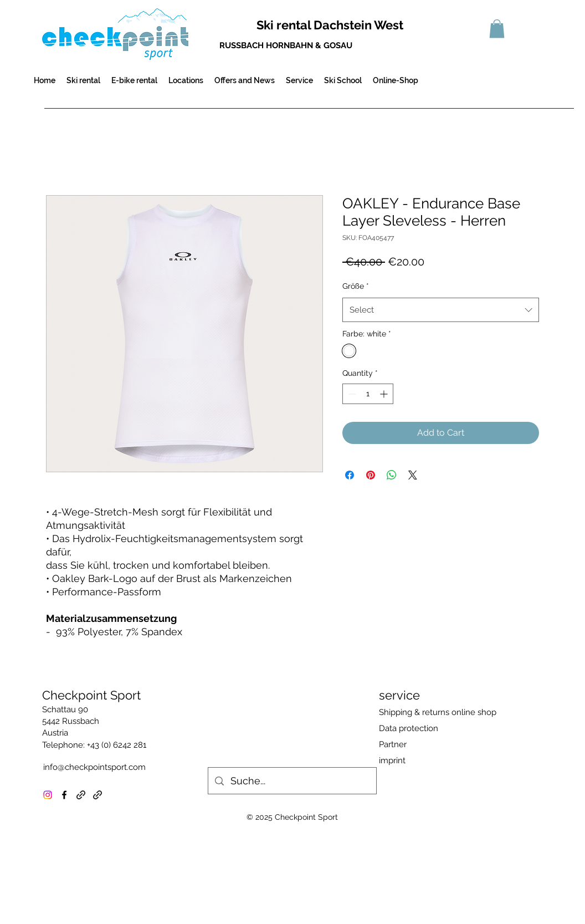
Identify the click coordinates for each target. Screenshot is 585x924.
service (399, 695)
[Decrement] (351, 394)
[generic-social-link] (81, 795)
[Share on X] (413, 475)
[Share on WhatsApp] (392, 475)
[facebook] (64, 795)
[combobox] (441, 310)
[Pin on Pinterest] (371, 475)
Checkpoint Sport (91, 695)
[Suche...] (292, 781)
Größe (356, 286)
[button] (497, 29)
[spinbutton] (368, 394)
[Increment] (385, 394)
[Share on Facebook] (350, 475)
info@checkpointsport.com (94, 767)
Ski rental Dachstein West (330, 25)
